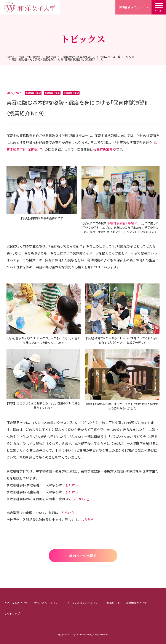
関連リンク (113, 603)
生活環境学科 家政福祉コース (78, 57)
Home (10, 57)
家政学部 (51, 57)
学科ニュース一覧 (110, 57)
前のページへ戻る (83, 556)
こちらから (70, 485)
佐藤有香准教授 (105, 149)
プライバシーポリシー (47, 603)
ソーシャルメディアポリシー (83, 603)
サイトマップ (12, 613)
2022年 (130, 57)
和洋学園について (136, 603)
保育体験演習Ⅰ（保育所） (123, 223)
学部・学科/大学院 (30, 57)
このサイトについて (16, 603)
